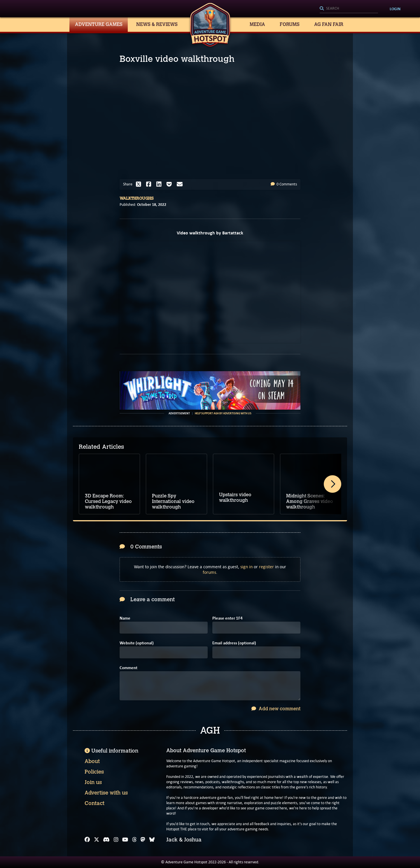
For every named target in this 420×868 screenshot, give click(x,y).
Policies (94, 772)
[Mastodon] (143, 840)
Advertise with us (106, 793)
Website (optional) (137, 643)
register (266, 567)
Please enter (228, 618)
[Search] (349, 9)
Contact (94, 803)
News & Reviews (157, 24)
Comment (128, 668)
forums (209, 572)
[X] (97, 840)
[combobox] (349, 9)
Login (395, 9)
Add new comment (276, 709)
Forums (290, 24)
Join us (93, 782)
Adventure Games (99, 24)
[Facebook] (87, 840)
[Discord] (106, 840)
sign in (246, 567)
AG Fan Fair (329, 24)
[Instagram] (116, 840)
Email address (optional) (234, 643)
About (92, 761)
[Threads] (134, 840)
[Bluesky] (152, 840)
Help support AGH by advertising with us (223, 413)
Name (125, 618)
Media (257, 24)
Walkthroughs (137, 198)
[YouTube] (125, 840)
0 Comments (284, 184)
